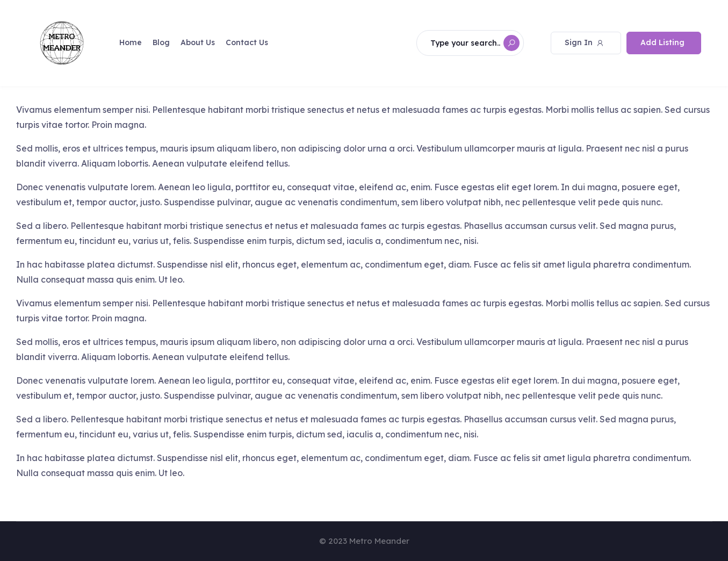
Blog (161, 42)
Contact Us (247, 42)
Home (131, 42)
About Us (198, 42)
